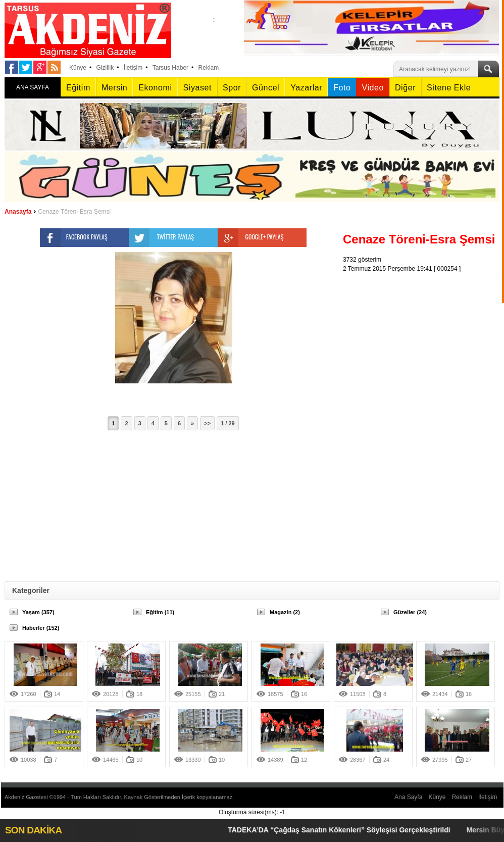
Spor (232, 88)
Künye (78, 68)
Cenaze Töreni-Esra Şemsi (74, 212)
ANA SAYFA (33, 87)
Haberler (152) (41, 628)
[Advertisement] (392, 425)
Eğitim (78, 88)
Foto (342, 88)
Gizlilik (105, 68)
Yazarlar (306, 88)
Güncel (266, 88)
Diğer (405, 88)
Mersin (114, 88)
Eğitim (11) (160, 612)
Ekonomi (155, 88)
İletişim (133, 68)
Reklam (209, 68)
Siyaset (197, 88)
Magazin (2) (285, 612)
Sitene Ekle (449, 88)
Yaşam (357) (38, 612)
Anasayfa (18, 212)
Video (372, 88)
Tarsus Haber (170, 68)
